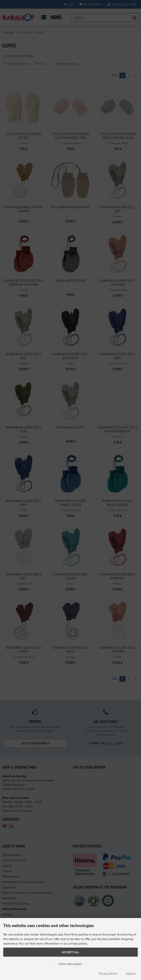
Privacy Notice (108, 974)
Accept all (70, 952)
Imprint (131, 974)
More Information (71, 964)
